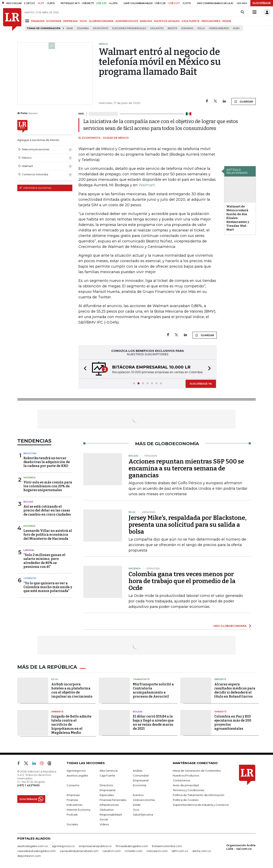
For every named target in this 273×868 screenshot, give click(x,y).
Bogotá (172, 28)
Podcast (72, 815)
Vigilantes (157, 28)
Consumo (73, 785)
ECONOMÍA (54, 21)
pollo (201, 28)
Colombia (83, 28)
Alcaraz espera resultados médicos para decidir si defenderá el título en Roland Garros (235, 690)
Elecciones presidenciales (129, 28)
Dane (70, 28)
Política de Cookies (186, 800)
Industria (30, 453)
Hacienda (29, 478)
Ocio (136, 810)
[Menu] (28, 21)
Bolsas (28, 502)
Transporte (141, 679)
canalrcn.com (112, 851)
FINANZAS (38, 21)
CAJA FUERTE (190, 21)
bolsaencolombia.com (167, 846)
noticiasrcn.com (157, 851)
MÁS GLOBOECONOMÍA (230, 626)
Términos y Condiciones (188, 790)
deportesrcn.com (29, 856)
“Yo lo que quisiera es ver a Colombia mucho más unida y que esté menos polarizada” (48, 587)
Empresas (73, 795)
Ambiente (57, 712)
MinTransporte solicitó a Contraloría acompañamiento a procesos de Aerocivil (153, 690)
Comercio (30, 578)
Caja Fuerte (107, 775)
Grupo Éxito (101, 28)
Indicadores (74, 805)
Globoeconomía (144, 800)
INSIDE (227, 21)
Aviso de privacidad (186, 785)
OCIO (83, 21)
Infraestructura (109, 805)
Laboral (29, 550)
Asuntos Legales (77, 775)
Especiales (107, 795)
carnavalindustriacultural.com (79, 851)
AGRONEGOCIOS (127, 21)
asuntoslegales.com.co (33, 846)
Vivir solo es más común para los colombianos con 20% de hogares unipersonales (48, 486)
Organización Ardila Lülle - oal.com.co (241, 847)
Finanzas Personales (113, 800)
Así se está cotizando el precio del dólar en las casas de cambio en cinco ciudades (47, 510)
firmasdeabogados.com (132, 846)
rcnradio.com (134, 851)
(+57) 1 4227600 (28, 785)
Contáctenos (181, 780)
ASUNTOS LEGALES (167, 21)
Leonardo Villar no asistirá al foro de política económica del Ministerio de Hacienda (48, 535)
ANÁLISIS (146, 21)
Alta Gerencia (109, 771)
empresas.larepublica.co (95, 846)
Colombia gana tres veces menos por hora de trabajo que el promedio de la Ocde (182, 581)
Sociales (72, 824)
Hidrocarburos (219, 28)
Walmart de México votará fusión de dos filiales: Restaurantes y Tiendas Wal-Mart (238, 218)
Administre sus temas (35, 188)
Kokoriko (187, 28)
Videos (104, 824)
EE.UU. (55, 679)
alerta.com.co (202, 851)
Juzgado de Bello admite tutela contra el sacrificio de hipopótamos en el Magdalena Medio (71, 725)
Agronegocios (76, 771)
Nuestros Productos (186, 775)
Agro (236, 28)
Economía (140, 785)
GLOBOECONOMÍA (101, 21)
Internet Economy (79, 810)
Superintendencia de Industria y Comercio (201, 805)
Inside (137, 805)
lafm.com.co (180, 851)
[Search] (242, 12)
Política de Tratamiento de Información (199, 795)
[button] (84, 369)
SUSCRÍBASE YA (201, 384)
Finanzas (72, 800)
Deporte (220, 679)
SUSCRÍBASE (262, 3)
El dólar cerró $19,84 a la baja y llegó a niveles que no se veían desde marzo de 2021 (153, 722)
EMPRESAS (70, 21)
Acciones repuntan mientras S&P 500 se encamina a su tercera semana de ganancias (186, 468)
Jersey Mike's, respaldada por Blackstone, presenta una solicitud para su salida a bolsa (188, 525)
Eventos (138, 795)
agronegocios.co (63, 846)
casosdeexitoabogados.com (36, 851)
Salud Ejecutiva (143, 815)
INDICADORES (211, 21)
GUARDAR (244, 101)
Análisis (138, 771)
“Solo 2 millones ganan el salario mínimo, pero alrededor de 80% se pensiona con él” (44, 561)
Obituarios (107, 810)
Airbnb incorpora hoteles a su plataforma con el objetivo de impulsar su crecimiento (72, 690)
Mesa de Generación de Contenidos (197, 771)
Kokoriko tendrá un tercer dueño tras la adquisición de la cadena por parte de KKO (47, 462)
